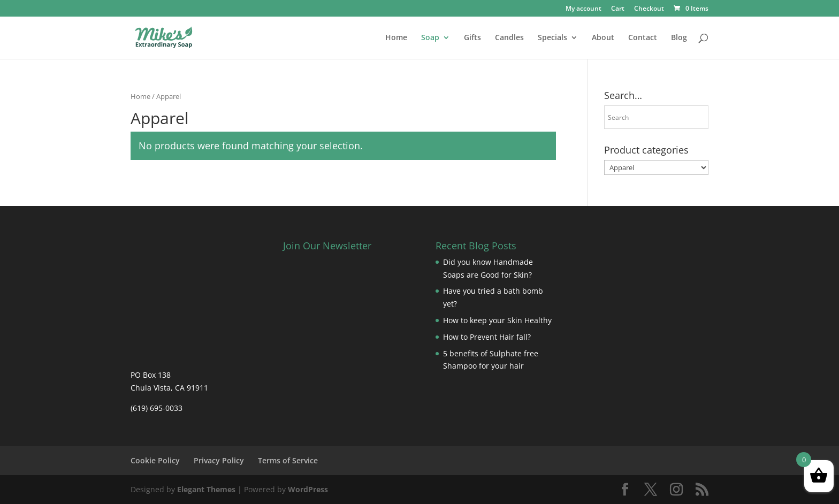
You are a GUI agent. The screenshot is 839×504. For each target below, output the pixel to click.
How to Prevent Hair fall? (487, 337)
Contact (643, 38)
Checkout (649, 9)
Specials (552, 38)
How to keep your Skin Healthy (497, 320)
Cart (618, 9)
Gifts (472, 38)
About (603, 38)
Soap (430, 38)
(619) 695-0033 (157, 408)
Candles (509, 38)
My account (584, 9)
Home (396, 38)
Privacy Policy (219, 460)
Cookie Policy (155, 460)
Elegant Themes (206, 489)
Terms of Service (288, 460)
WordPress (308, 489)
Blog (679, 38)
